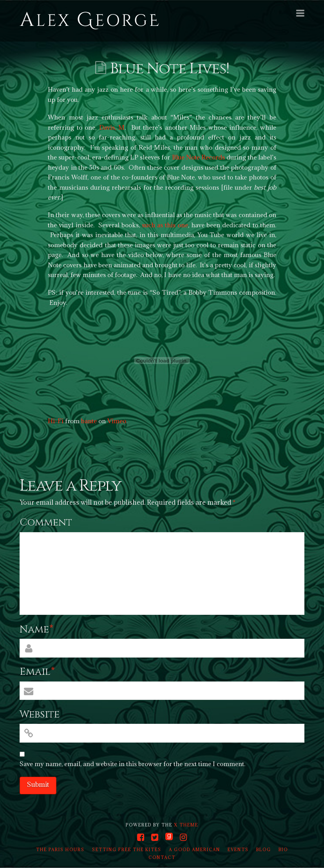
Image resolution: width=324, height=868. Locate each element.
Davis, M (112, 127)
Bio (283, 850)
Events (238, 850)
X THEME (186, 825)
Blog (264, 850)
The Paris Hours (60, 850)
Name (37, 630)
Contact (162, 857)
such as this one (165, 225)
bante (89, 421)
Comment (46, 523)
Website (40, 715)
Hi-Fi (56, 421)
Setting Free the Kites (127, 850)
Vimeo (117, 421)
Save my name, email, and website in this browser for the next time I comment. (132, 764)
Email (37, 672)
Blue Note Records (198, 157)
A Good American (195, 850)
